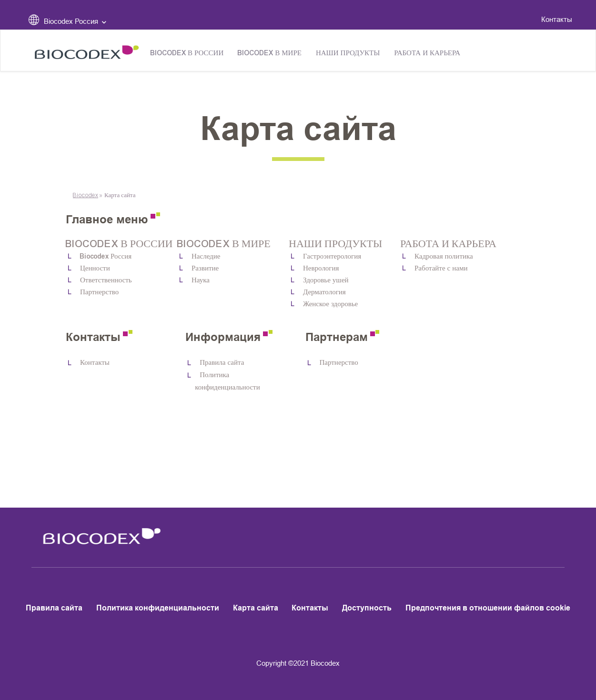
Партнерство (99, 292)
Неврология (321, 268)
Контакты (557, 19)
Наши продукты (348, 53)
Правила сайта (222, 363)
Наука (201, 280)
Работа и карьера (427, 53)
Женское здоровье (330, 304)
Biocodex (86, 195)
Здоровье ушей (326, 280)
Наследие (206, 256)
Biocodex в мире (270, 53)
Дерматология (324, 292)
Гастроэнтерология (332, 256)
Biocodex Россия (106, 256)
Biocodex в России (187, 53)
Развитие (205, 268)
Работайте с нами (441, 268)
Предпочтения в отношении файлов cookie (488, 608)
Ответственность (106, 280)
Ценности (95, 268)
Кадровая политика (444, 256)
